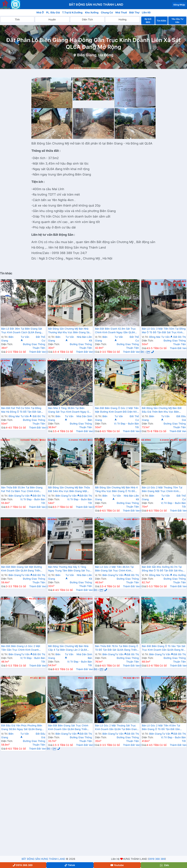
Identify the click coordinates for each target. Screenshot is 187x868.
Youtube (117, 865)
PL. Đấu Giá (53, 12)
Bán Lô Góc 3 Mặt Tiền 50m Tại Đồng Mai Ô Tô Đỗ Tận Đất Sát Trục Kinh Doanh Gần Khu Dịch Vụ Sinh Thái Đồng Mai (164, 331)
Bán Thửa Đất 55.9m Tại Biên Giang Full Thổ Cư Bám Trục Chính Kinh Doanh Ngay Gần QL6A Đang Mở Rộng (22, 490)
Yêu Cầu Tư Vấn (177, 21)
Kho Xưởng (92, 12)
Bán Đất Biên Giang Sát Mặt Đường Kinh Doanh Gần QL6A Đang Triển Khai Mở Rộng (22, 569)
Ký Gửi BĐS (148, 21)
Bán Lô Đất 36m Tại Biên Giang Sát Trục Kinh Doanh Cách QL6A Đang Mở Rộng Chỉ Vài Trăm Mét (22, 331)
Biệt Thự (134, 12)
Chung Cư (107, 12)
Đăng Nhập (179, 5)
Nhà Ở (40, 12)
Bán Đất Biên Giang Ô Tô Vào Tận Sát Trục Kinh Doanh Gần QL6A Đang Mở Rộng (164, 648)
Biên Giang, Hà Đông (95, 55)
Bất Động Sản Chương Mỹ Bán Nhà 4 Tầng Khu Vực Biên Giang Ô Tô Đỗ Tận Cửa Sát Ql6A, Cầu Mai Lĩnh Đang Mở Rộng (116, 490)
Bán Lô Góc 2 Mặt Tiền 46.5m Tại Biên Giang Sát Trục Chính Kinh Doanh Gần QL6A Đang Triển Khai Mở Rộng (117, 569)
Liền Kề (146, 12)
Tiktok (70, 865)
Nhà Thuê (121, 12)
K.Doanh (117, 361)
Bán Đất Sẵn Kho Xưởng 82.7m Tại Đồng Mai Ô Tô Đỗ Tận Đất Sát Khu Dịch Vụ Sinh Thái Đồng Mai (162, 569)
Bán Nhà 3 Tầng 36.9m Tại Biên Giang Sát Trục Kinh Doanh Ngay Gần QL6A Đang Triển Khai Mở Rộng (70, 410)
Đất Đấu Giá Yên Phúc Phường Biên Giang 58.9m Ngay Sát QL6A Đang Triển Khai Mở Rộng (22, 728)
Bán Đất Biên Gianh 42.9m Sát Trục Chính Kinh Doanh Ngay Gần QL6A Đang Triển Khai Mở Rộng (116, 331)
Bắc (84, 281)
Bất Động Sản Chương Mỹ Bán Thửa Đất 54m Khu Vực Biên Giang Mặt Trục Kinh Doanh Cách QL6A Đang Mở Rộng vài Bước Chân (69, 490)
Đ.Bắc (177, 361)
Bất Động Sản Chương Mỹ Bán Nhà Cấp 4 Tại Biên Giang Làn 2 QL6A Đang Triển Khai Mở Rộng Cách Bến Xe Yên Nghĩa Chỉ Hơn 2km (69, 648)
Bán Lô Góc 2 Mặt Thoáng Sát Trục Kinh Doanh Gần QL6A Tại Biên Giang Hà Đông (117, 728)
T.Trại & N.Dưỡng (72, 12)
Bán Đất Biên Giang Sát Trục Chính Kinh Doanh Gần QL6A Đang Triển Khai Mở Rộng (68, 728)
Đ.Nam (129, 440)
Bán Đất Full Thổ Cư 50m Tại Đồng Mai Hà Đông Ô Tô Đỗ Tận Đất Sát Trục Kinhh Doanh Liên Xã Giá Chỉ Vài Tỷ (23, 410)
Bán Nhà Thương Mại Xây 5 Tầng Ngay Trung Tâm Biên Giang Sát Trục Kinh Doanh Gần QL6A (70, 569)
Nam (34, 519)
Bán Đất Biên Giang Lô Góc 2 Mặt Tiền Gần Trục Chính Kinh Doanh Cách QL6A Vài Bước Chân (21, 648)
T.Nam (127, 281)
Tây (175, 599)
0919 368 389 (157, 859)
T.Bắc (32, 281)
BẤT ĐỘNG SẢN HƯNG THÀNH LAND (43, 859)
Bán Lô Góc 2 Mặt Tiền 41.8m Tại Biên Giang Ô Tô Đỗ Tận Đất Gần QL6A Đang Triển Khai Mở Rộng (161, 728)
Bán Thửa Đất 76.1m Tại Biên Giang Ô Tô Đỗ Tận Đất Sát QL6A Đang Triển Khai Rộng (117, 648)
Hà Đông (5, 281)
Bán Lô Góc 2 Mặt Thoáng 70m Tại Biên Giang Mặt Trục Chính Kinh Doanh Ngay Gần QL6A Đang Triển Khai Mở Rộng (162, 490)
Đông (34, 361)
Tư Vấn (167, 337)
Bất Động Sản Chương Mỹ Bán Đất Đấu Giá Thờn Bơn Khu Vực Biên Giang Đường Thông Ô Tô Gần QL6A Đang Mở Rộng (163, 410)
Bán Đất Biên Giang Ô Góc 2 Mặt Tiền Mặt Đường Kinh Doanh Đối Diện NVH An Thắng (117, 410)
